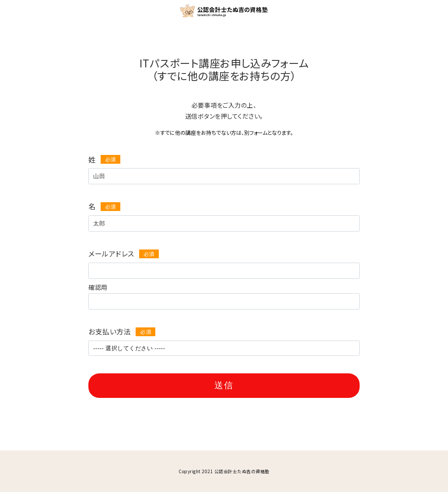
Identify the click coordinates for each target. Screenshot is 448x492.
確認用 (98, 287)
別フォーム (256, 132)
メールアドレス (111, 253)
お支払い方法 (110, 331)
